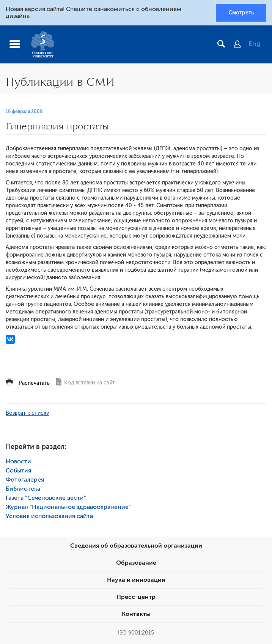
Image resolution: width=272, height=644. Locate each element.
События (18, 471)
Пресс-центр (136, 597)
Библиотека (23, 489)
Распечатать (34, 383)
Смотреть (241, 13)
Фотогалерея (25, 480)
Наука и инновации (136, 580)
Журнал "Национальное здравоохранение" (68, 507)
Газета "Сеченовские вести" (46, 498)
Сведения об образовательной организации (136, 546)
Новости (18, 461)
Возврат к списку (27, 413)
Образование (136, 563)
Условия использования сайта (49, 516)
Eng (255, 44)
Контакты (136, 614)
